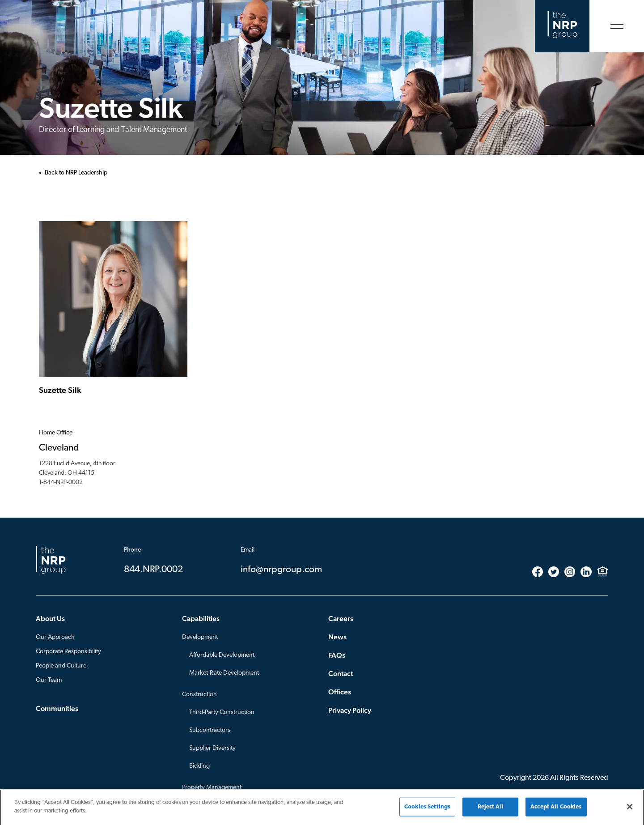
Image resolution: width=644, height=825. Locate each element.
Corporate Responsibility (68, 652)
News (337, 637)
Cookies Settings (427, 809)
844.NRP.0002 (153, 570)
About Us (50, 619)
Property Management (212, 788)
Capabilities (201, 619)
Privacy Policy (350, 710)
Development (200, 637)
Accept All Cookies (556, 809)
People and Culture (61, 666)
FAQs (337, 655)
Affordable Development (222, 655)
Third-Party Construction (222, 712)
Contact (341, 674)
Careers (341, 619)
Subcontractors (210, 730)
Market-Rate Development (224, 673)
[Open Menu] (617, 26)
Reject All (491, 809)
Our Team (49, 680)
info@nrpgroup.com (281, 570)
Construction (199, 695)
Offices (340, 692)
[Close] (630, 809)
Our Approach (55, 637)
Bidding (199, 766)
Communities (57, 708)
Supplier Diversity (212, 748)
